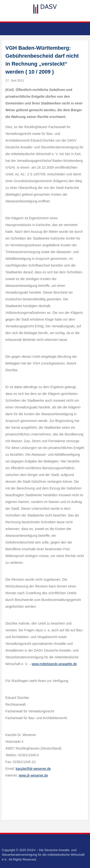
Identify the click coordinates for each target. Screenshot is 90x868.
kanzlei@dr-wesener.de (33, 769)
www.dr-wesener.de (33, 775)
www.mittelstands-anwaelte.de (54, 664)
